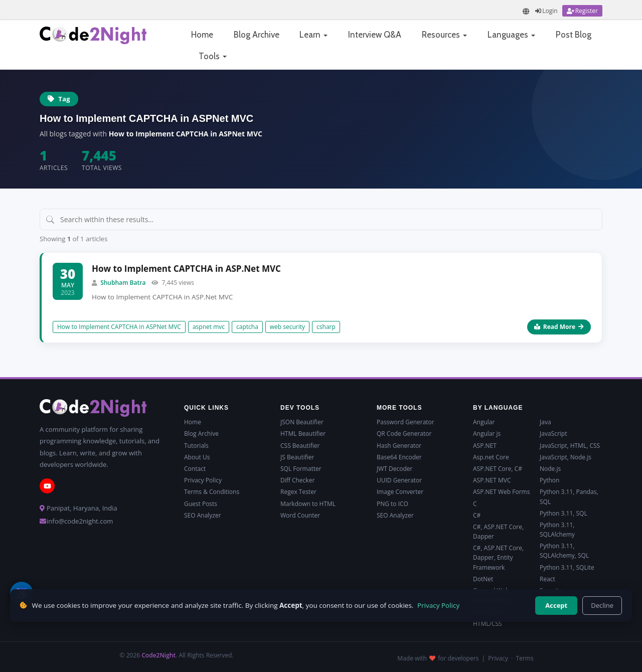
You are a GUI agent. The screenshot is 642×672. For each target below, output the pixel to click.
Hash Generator (399, 446)
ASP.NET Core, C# (498, 469)
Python (549, 480)
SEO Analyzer (203, 515)
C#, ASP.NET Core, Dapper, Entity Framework (498, 557)
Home (202, 35)
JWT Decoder (394, 469)
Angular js (487, 434)
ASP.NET (485, 446)
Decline (602, 605)
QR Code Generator (404, 434)
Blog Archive (257, 35)
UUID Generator (399, 480)
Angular (484, 422)
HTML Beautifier (303, 434)
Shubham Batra (123, 283)
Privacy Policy (203, 480)
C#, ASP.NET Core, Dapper (498, 532)
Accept (556, 605)
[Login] (546, 11)
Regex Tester (298, 492)
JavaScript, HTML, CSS (570, 446)
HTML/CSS (488, 624)
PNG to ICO (392, 504)
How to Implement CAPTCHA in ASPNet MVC (119, 327)
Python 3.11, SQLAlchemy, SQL (564, 551)
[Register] (582, 11)
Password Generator (406, 422)
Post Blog (574, 35)
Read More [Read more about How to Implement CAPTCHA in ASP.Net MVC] (559, 327)
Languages (511, 35)
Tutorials (196, 446)
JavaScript (553, 434)
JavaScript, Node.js (566, 457)
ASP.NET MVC (492, 480)
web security (287, 327)
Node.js (550, 469)
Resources (444, 35)
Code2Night (158, 655)
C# (477, 515)
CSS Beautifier (300, 446)
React (547, 579)
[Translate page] (526, 11)
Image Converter (400, 492)
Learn (313, 35)
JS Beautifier (297, 457)
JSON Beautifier (302, 422)
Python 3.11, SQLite (567, 567)
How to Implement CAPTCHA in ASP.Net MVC (186, 269)
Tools (213, 56)
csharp (326, 327)
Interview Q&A (375, 35)
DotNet (483, 579)
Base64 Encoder (399, 457)
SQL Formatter (301, 469)
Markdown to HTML (308, 504)
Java (545, 422)
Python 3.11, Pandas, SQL (569, 496)
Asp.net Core (491, 457)
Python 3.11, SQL (564, 513)
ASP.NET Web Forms (501, 492)
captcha (247, 327)
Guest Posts (201, 504)
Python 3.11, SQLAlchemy (557, 530)
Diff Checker (297, 480)
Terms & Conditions (212, 492)
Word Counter (300, 515)
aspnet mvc (209, 327)
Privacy (498, 658)
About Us (197, 457)
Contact (195, 469)
